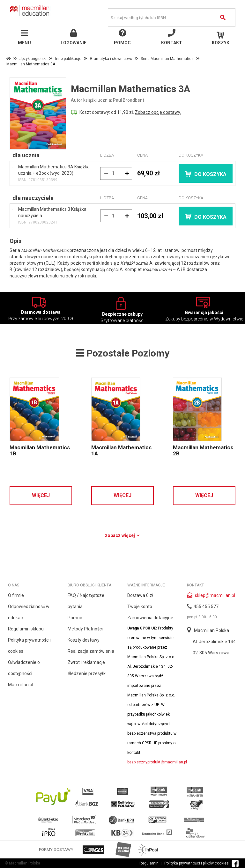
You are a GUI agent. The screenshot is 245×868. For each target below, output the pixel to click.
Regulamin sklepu (26, 629)
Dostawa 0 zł (140, 595)
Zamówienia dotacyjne (150, 618)
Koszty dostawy (84, 640)
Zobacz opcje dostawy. (158, 112)
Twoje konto (140, 607)
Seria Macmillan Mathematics (167, 59)
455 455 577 (206, 607)
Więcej (41, 495)
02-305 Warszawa (211, 653)
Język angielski (33, 59)
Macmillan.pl (21, 685)
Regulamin (149, 863)
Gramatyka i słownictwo (111, 59)
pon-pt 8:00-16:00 (202, 617)
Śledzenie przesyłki (87, 673)
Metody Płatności (85, 629)
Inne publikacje (68, 59)
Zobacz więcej (123, 535)
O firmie (16, 595)
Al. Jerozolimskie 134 (214, 642)
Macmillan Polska (212, 630)
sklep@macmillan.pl (215, 595)
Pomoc (75, 618)
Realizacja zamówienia (91, 651)
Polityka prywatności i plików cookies (197, 863)
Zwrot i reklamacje (86, 662)
